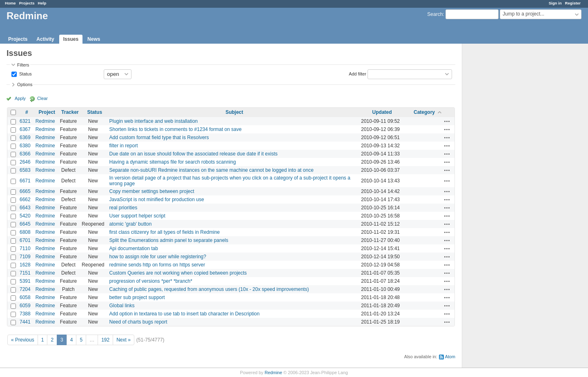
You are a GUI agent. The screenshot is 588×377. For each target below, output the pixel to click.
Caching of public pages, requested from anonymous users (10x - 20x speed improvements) (209, 289)
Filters (23, 65)
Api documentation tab (133, 248)
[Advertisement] (503, 172)
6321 (25, 121)
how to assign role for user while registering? (157, 257)
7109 (25, 257)
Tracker (70, 112)
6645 (25, 224)
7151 (25, 273)
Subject (234, 112)
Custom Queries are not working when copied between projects (178, 273)
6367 (25, 129)
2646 (25, 162)
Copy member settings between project (151, 191)
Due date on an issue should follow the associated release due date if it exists (193, 154)
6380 (25, 146)
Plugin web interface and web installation (153, 121)
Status (25, 73)
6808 (25, 232)
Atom (450, 357)
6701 (25, 240)
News (94, 39)
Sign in (555, 3)
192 (105, 340)
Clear (42, 98)
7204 (25, 289)
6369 (25, 137)
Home (10, 3)
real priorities (123, 208)
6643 (25, 208)
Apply (20, 98)
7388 (25, 314)
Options (25, 84)
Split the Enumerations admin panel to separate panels (169, 240)
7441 (25, 322)
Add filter (357, 73)
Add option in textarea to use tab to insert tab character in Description (184, 314)
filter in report (123, 146)
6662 (25, 200)
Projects (27, 3)
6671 (25, 181)
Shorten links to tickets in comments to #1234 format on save (175, 129)
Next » (124, 340)
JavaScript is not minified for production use (156, 200)
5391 (25, 281)
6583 (25, 170)
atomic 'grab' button (130, 224)
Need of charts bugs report (138, 322)
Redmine (45, 121)
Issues (71, 39)
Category (424, 112)
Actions (447, 121)
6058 (25, 297)
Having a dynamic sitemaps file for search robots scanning (172, 162)
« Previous (23, 340)
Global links (122, 306)
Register (573, 3)
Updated (382, 112)
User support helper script (137, 216)
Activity (45, 39)
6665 (25, 191)
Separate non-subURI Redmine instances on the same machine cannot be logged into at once (211, 170)
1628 (25, 265)
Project (47, 112)
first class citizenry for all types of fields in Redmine (164, 232)
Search (435, 14)
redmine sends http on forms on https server (157, 265)
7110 (25, 248)
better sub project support (137, 297)
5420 (25, 216)
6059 (25, 306)
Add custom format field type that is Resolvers (159, 137)
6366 (25, 154)
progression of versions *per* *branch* (150, 281)
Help (42, 3)
